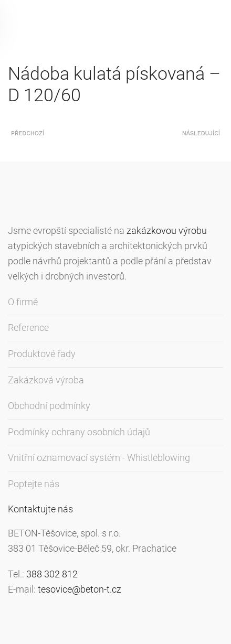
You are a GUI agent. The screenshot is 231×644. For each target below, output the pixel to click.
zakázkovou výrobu (167, 230)
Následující (201, 133)
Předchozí (28, 133)
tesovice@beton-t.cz (80, 589)
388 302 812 (52, 574)
